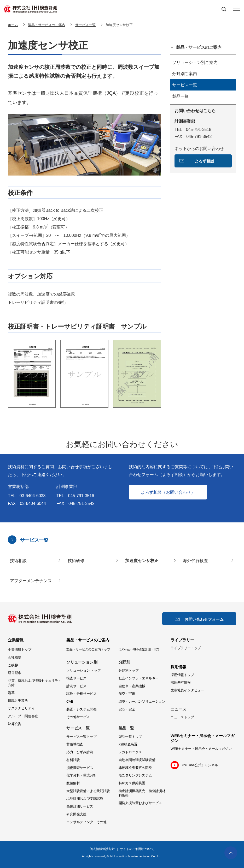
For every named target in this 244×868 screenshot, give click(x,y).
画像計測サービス (80, 806)
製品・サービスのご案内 (199, 47)
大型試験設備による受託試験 (88, 791)
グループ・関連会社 (23, 716)
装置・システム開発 (81, 709)
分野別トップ (129, 670)
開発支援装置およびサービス (140, 803)
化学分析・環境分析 (81, 775)
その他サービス (78, 717)
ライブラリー (182, 640)
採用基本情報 (181, 682)
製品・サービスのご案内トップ (88, 649)
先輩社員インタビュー (187, 690)
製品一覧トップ (130, 737)
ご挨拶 (13, 665)
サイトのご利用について (137, 849)
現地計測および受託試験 (85, 798)
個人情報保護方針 (102, 849)
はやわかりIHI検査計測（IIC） (140, 649)
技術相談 (18, 561)
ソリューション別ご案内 (195, 62)
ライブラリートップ (186, 648)
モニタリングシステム (135, 775)
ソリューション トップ (83, 670)
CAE (70, 701)
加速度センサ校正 (142, 561)
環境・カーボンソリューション (142, 701)
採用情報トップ (182, 675)
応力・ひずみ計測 (80, 752)
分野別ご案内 (185, 74)
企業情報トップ (20, 650)
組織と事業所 (18, 700)
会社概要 (14, 657)
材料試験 (73, 760)
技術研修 (76, 561)
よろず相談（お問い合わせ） (168, 492)
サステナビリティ (21, 708)
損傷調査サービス (80, 768)
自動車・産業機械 (132, 686)
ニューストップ (182, 717)
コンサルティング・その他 (86, 822)
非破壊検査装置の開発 (135, 768)
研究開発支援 (76, 814)
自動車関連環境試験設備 (137, 760)
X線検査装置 (128, 744)
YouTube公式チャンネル (200, 765)
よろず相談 (205, 161)
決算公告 (14, 724)
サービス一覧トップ (81, 737)
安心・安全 (127, 709)
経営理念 (14, 673)
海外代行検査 (195, 561)
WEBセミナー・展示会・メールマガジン (201, 749)
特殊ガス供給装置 (132, 783)
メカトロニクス (130, 752)
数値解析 (73, 783)
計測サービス (76, 686)
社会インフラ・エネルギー (139, 678)
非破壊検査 (75, 744)
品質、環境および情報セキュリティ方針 (35, 683)
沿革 (11, 693)
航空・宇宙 (127, 694)
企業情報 (16, 640)
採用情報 (178, 667)
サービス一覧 (185, 85)
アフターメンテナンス (31, 581)
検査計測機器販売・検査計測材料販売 (142, 793)
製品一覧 (180, 96)
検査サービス (76, 678)
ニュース (178, 709)
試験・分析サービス (81, 694)
